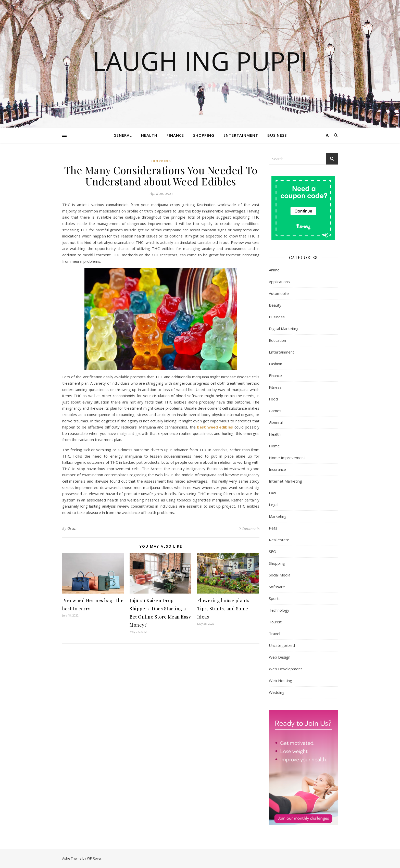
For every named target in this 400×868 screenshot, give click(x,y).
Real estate (279, 540)
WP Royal (94, 858)
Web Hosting (280, 681)
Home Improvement (287, 458)
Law (272, 493)
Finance (175, 135)
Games (275, 411)
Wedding (277, 692)
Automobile (279, 293)
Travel (274, 634)
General (123, 135)
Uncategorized (282, 645)
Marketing (278, 516)
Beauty (275, 305)
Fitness (275, 387)
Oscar (72, 528)
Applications (279, 282)
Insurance (277, 469)
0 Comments (249, 529)
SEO (273, 551)
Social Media (280, 575)
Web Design (280, 657)
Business (277, 135)
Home (274, 446)
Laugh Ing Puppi (200, 61)
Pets (273, 528)
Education (277, 340)
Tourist (275, 622)
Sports (275, 598)
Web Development (285, 669)
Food (273, 399)
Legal (274, 505)
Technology (279, 610)
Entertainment (241, 135)
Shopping (204, 135)
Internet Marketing (285, 481)
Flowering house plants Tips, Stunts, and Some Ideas (223, 609)
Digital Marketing (284, 329)
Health (149, 135)
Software (277, 587)
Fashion (276, 364)
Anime (274, 270)
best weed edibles (215, 427)
